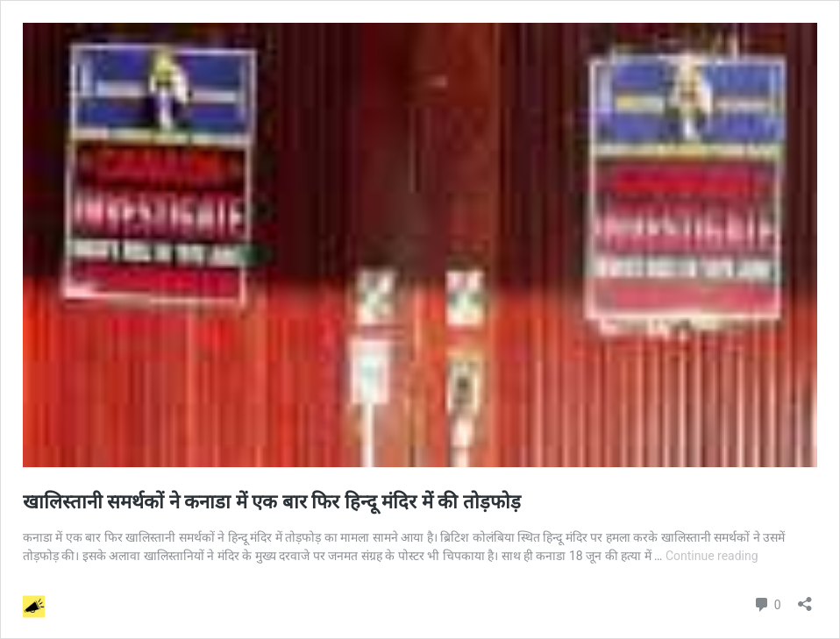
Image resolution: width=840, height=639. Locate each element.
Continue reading (712, 556)
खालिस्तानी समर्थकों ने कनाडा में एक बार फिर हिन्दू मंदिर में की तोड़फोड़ (279, 502)
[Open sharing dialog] (805, 598)
